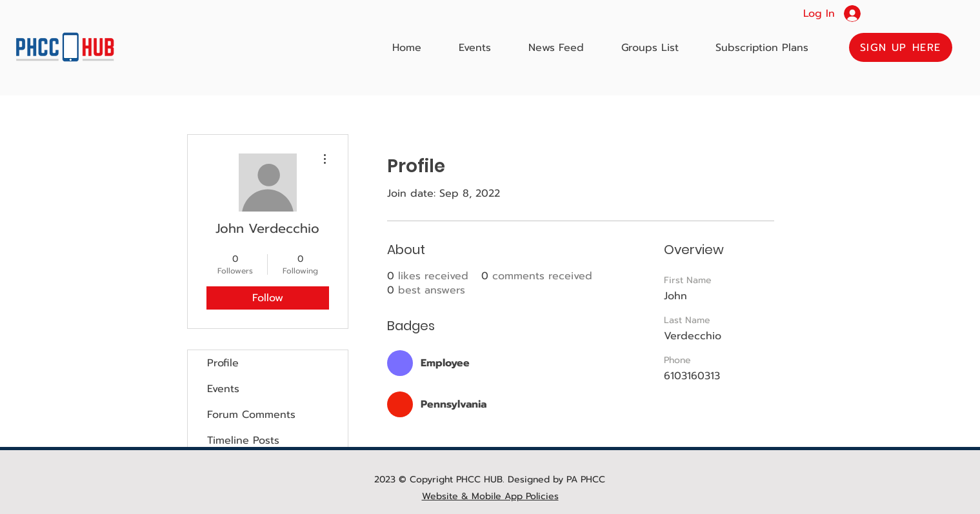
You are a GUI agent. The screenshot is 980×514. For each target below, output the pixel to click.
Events (223, 389)
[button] (901, 47)
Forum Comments (251, 415)
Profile (223, 363)
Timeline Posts (243, 440)
